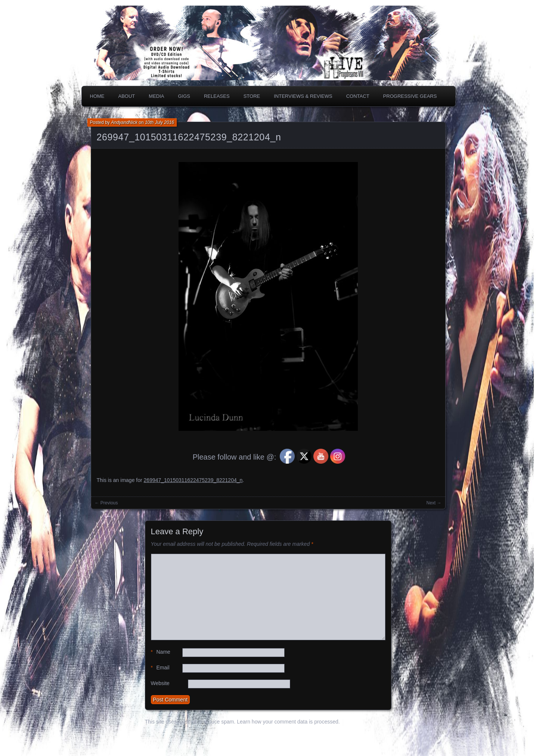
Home (97, 96)
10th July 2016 (159, 122)
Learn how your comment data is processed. (288, 722)
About (127, 96)
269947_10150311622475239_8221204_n (189, 137)
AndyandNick (124, 122)
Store (252, 96)
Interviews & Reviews (303, 96)
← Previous (106, 503)
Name (161, 652)
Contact (358, 96)
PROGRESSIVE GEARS (410, 96)
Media (156, 96)
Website (160, 683)
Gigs (184, 96)
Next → (434, 503)
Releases (217, 96)
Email (160, 668)
